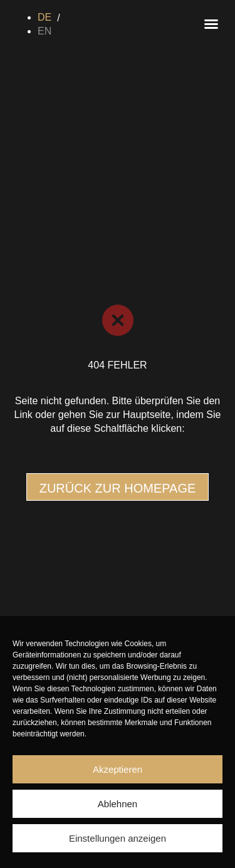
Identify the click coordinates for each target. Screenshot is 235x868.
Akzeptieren (118, 769)
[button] (211, 24)
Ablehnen (118, 804)
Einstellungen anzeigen (118, 838)
